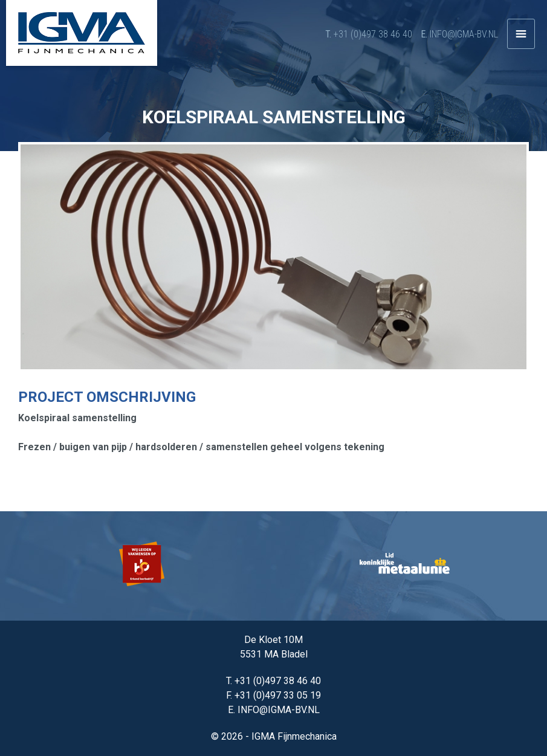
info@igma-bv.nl (464, 34)
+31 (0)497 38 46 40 (373, 34)
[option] (143, 566)
